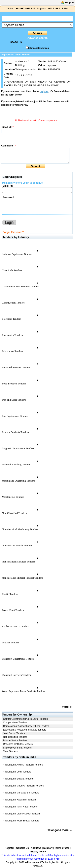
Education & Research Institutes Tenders (25, 730)
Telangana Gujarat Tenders (19, 779)
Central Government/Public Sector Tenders (26, 719)
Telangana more (58, 830)
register (44, 91)
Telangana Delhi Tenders (18, 772)
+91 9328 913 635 (25, 9)
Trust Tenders (10, 751)
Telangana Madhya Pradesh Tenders (24, 786)
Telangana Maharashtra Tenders (22, 793)
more (65, 707)
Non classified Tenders (15, 737)
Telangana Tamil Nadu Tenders (21, 807)
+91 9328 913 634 (58, 9)
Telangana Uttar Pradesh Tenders (23, 814)
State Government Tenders (17, 748)
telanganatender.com (39, 48)
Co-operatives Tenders (15, 723)
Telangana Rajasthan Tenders (21, 800)
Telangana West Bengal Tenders (22, 821)
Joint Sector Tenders (14, 733)
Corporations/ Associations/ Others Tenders (26, 726)
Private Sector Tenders (15, 741)
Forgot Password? (13, 232)
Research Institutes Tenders (18, 744)
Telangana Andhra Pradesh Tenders (24, 765)
